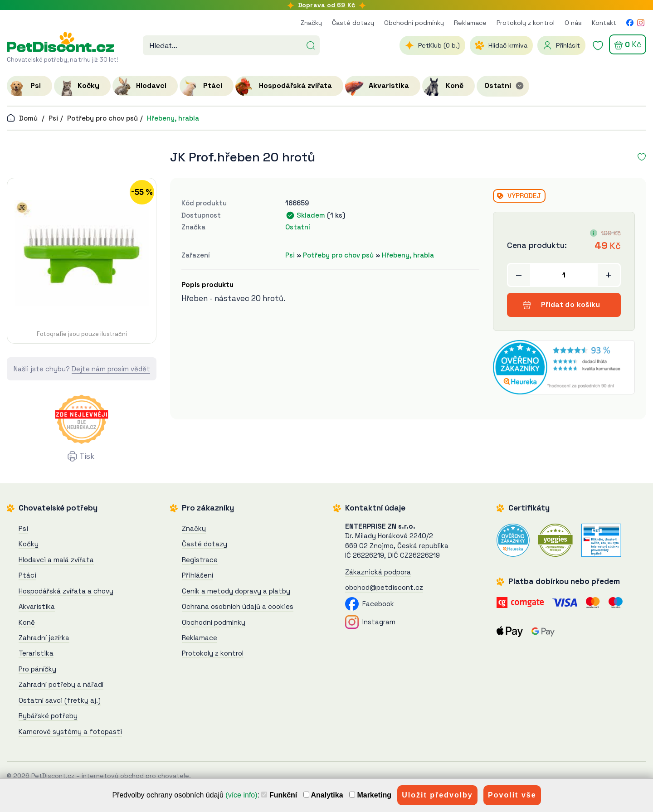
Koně (27, 622)
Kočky (29, 544)
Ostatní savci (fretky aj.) (60, 700)
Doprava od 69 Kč (326, 5)
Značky (311, 23)
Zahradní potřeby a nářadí (61, 684)
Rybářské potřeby (48, 716)
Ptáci (27, 575)
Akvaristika (37, 606)
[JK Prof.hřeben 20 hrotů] (82, 253)
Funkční (279, 795)
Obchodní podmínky (414, 23)
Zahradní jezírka (44, 638)
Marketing (370, 795)
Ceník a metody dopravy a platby (236, 591)
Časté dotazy (353, 23)
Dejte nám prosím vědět (111, 369)
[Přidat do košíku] (564, 275)
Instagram (370, 622)
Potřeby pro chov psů (102, 118)
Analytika (323, 795)
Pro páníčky (37, 669)
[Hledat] (311, 44)
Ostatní (298, 227)
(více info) (241, 795)
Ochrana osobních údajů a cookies (238, 606)
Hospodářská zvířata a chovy (66, 591)
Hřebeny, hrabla (173, 118)
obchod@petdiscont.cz (384, 587)
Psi (53, 118)
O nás (573, 23)
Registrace (200, 560)
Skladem (311, 215)
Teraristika (36, 653)
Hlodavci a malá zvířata (56, 560)
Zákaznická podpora (378, 572)
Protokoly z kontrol (526, 23)
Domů (22, 118)
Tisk (87, 456)
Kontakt (604, 23)
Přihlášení (197, 575)
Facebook (370, 604)
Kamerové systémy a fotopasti (70, 732)
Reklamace (470, 23)
